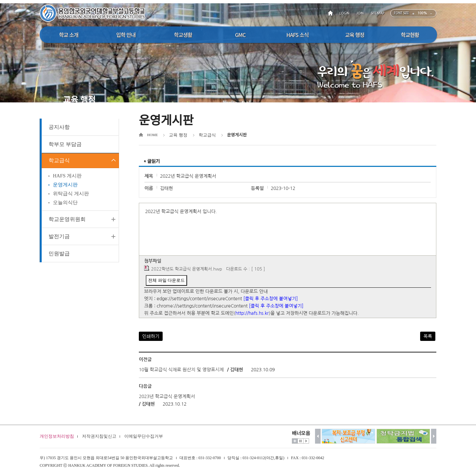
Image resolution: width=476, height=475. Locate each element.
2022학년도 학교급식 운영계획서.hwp (187, 269)
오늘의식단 (65, 204)
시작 (306, 441)
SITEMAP (378, 13)
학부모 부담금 (65, 144)
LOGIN (344, 13)
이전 (318, 436)
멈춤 (300, 441)
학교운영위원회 (67, 221)
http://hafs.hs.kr (252, 313)
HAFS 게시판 (67, 178)
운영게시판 (65, 187)
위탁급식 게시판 (71, 196)
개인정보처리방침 (57, 436)
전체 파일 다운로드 (166, 280)
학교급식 (59, 161)
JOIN (360, 13)
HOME (332, 13)
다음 (434, 436)
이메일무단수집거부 (144, 436)
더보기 (295, 441)
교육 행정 (178, 135)
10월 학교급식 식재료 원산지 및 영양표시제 (181, 370)
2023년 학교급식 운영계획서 (167, 396)
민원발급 (59, 256)
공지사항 (59, 127)
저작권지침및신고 (99, 436)
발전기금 (59, 238)
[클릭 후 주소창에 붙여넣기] (271, 299)
